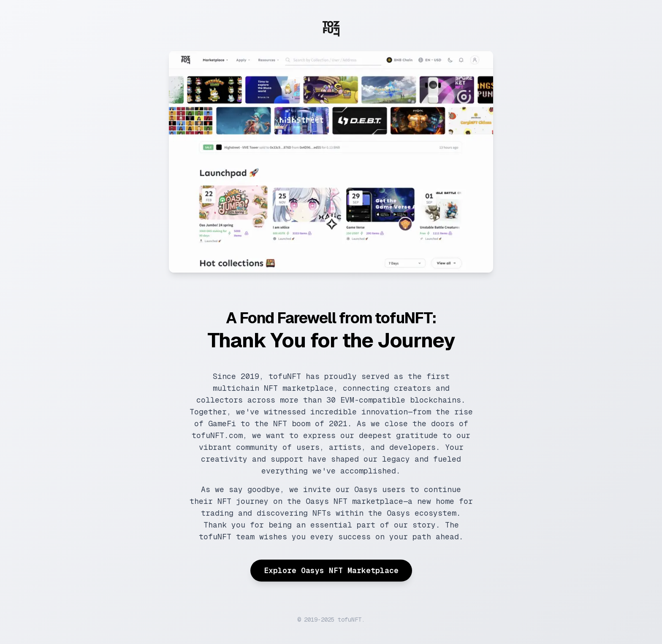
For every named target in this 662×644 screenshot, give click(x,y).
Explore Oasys (331, 570)
